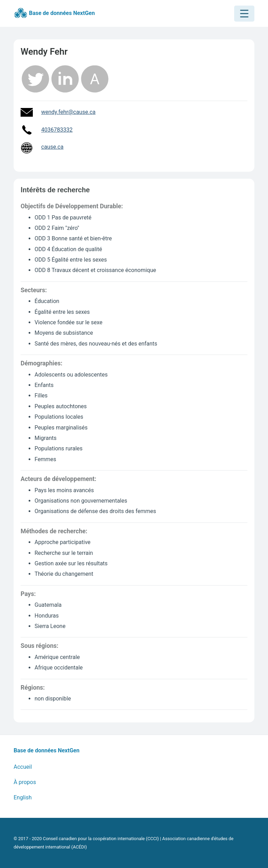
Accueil (23, 767)
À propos (25, 782)
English (23, 797)
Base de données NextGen (54, 13)
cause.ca (52, 147)
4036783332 (57, 130)
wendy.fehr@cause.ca (68, 112)
